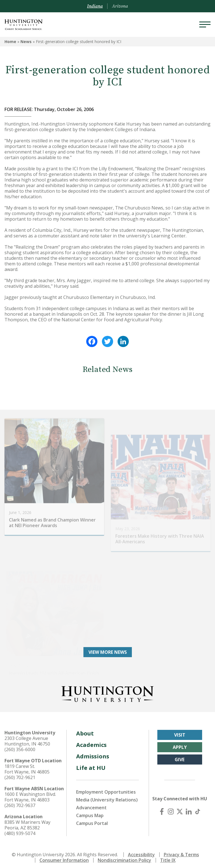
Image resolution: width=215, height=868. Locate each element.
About (85, 729)
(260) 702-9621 (20, 773)
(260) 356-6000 (20, 746)
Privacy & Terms (181, 851)
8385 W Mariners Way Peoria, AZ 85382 (27, 821)
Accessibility (141, 851)
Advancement (91, 804)
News (26, 42)
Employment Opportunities (106, 788)
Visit (180, 731)
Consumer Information (64, 856)
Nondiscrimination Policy (124, 856)
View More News (108, 648)
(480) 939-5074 (20, 829)
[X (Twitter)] (180, 808)
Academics (91, 741)
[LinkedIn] (189, 808)
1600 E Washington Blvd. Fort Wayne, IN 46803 (30, 793)
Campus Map (90, 812)
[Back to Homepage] (107, 689)
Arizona (120, 6)
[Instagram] (171, 808)
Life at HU (91, 764)
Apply (180, 743)
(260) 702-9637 (20, 801)
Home (10, 42)
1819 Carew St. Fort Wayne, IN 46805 (27, 765)
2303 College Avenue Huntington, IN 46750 (27, 737)
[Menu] (205, 25)
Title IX (168, 856)
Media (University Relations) (107, 796)
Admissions (93, 752)
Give (180, 756)
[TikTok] (198, 808)
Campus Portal (92, 819)
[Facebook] (162, 808)
